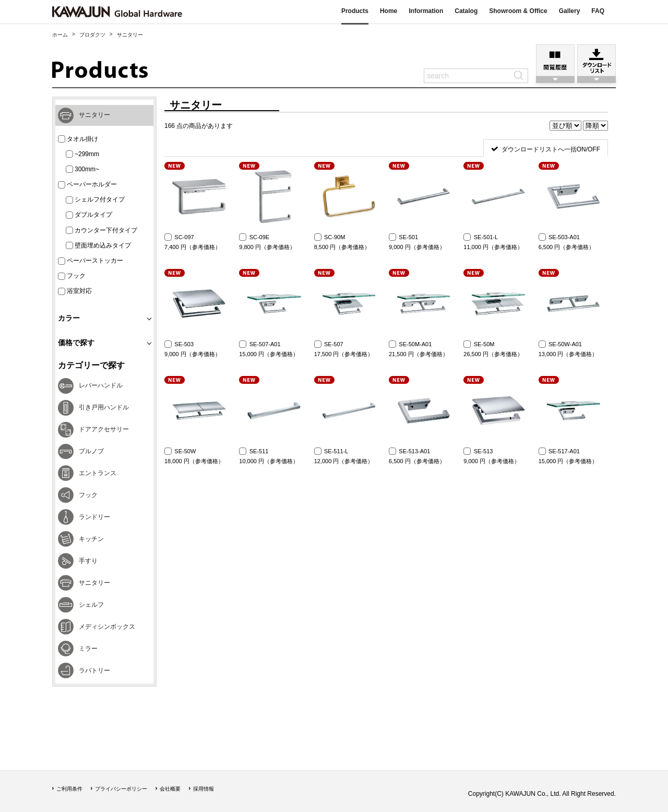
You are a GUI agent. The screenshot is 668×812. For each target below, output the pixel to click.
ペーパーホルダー (87, 185)
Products (355, 11)
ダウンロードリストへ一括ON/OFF (551, 149)
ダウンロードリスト (597, 60)
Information (426, 11)
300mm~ (82, 169)
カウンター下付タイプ (102, 231)
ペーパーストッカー (91, 261)
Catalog (466, 11)
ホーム (60, 35)
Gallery (570, 11)
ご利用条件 (69, 789)
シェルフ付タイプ (95, 200)
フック (72, 276)
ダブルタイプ (89, 215)
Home (389, 11)
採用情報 (204, 789)
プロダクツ (92, 35)
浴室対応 (75, 291)
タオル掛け (78, 139)
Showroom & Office (518, 11)
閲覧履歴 (555, 60)
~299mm (82, 154)
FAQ (598, 11)
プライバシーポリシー (121, 789)
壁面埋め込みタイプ (98, 246)
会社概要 (170, 789)
